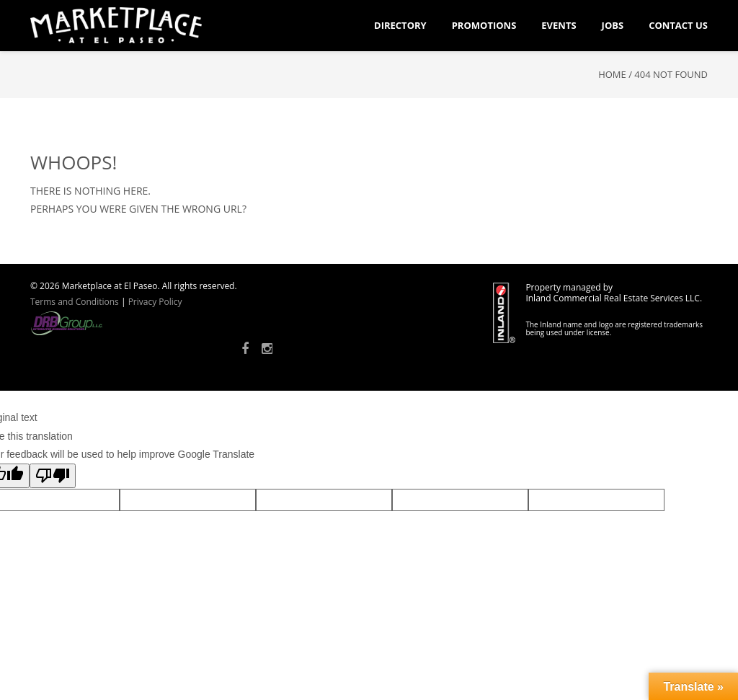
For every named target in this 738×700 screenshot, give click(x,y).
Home (612, 74)
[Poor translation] (53, 476)
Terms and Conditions (75, 302)
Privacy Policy (155, 302)
